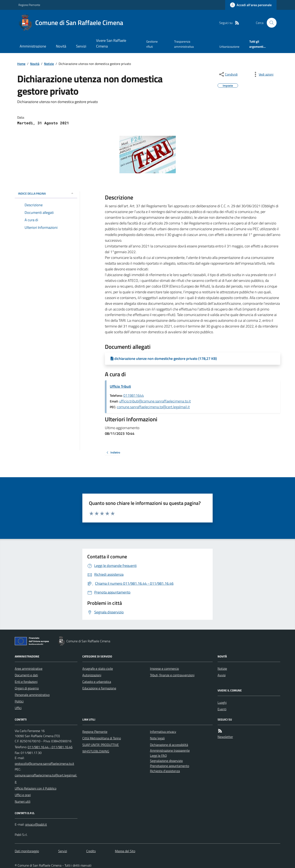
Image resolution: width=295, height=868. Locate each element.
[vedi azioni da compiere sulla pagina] (263, 74)
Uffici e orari (23, 795)
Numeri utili (23, 801)
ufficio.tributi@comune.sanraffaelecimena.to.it (155, 401)
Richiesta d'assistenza (165, 771)
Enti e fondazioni (26, 682)
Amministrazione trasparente (170, 750)
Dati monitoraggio (27, 851)
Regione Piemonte (29, 5)
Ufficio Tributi (120, 386)
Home (21, 64)
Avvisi (222, 675)
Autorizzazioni (92, 675)
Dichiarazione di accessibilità (169, 745)
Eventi (222, 709)
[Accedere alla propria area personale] (251, 5)
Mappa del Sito (125, 851)
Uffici (18, 708)
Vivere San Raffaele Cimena (111, 43)
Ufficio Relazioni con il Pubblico (36, 788)
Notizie (49, 64)
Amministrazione (33, 46)
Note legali (157, 738)
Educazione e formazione (99, 688)
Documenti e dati (26, 675)
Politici (19, 701)
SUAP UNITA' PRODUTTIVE (101, 745)
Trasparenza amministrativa (184, 44)
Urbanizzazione (229, 47)
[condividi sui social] (228, 74)
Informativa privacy (163, 732)
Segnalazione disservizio (166, 761)
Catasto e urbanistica (97, 682)
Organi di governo (27, 688)
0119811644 (134, 395)
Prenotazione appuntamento (170, 766)
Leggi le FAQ (158, 756)
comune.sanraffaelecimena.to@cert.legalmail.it (153, 407)
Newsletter (225, 737)
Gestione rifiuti (152, 44)
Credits (91, 851)
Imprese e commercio (164, 669)
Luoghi (222, 703)
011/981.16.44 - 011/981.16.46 (50, 747)
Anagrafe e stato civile (98, 669)
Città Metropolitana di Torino (102, 738)
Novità (61, 46)
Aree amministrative (29, 669)
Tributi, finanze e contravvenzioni (172, 675)
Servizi (81, 46)
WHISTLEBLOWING (96, 751)
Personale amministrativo (32, 695)
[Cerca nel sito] (270, 23)
